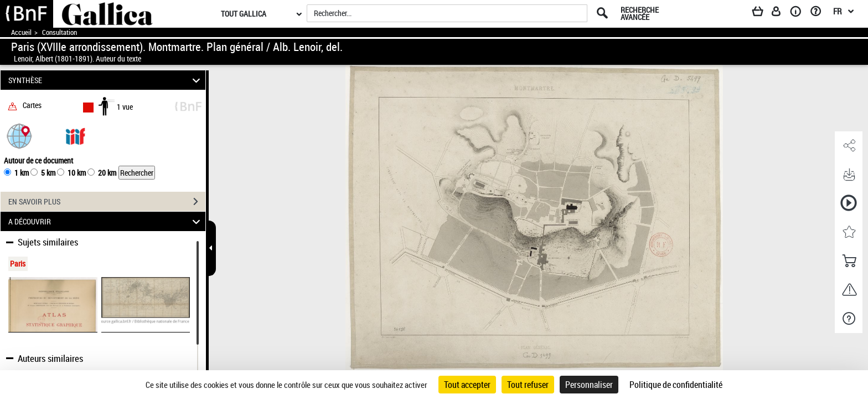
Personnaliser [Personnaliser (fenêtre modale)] (589, 385)
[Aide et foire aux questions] (820, 13)
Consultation (60, 32)
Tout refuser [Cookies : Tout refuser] (528, 385)
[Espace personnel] (781, 13)
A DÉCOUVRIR (106, 221)
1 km (22, 173)
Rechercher (137, 173)
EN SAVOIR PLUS (107, 202)
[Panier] (763, 13)
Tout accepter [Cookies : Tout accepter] (467, 385)
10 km (77, 173)
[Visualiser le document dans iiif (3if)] (75, 135)
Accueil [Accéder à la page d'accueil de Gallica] (21, 32)
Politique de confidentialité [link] (676, 385)
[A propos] (799, 13)
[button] (19, 135)
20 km (107, 173)
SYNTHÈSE (106, 80)
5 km (48, 173)
